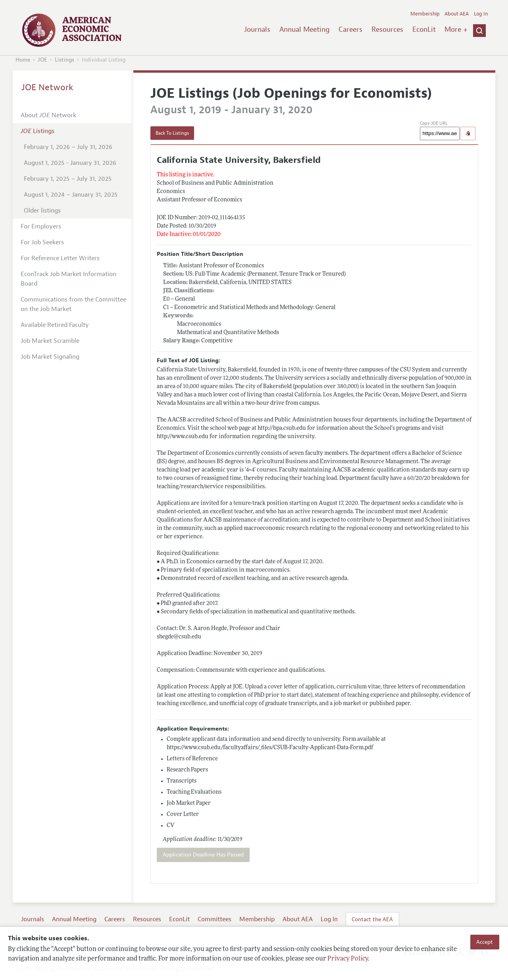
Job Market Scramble (50, 341)
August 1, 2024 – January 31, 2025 (71, 195)
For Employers (41, 226)
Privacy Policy (348, 959)
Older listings (42, 211)
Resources (387, 29)
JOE (42, 60)
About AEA (457, 14)
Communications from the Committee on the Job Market (73, 304)
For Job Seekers (42, 242)
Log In (481, 14)
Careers (350, 29)
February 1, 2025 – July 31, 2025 (68, 179)
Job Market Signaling (50, 357)
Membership (425, 14)
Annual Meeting (305, 29)
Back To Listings (172, 133)
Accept (485, 942)
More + (456, 29)
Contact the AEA (372, 919)
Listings (64, 60)
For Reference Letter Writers (60, 258)
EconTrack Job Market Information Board (68, 279)
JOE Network (47, 87)
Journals (257, 29)
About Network (48, 115)
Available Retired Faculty (55, 325)
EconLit (424, 29)
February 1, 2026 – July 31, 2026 (68, 147)
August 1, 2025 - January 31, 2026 (70, 163)
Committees (215, 919)
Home (23, 60)
